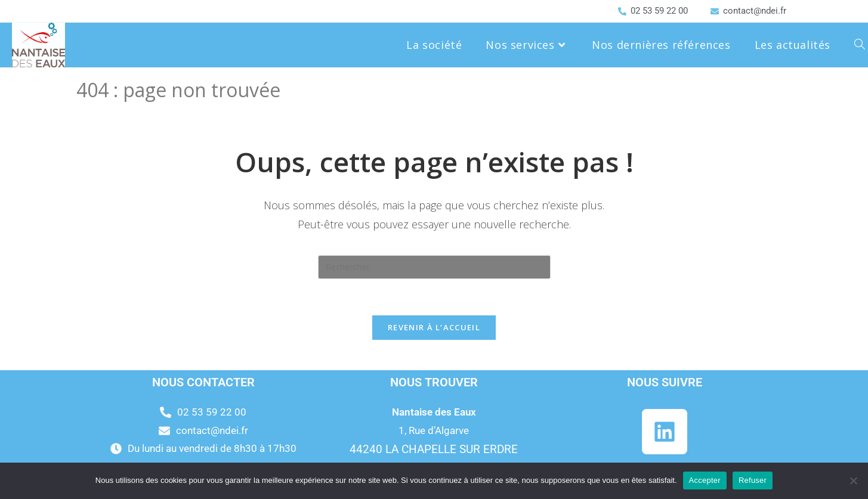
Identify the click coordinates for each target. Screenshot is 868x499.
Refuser (753, 480)
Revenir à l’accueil (434, 327)
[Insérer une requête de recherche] (434, 267)
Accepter (705, 480)
